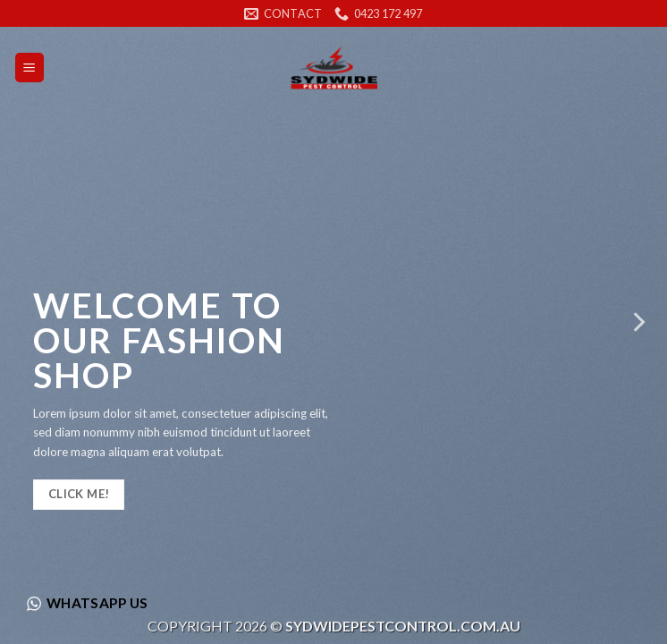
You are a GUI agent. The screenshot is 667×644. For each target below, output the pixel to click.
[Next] (637, 322)
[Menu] (30, 68)
